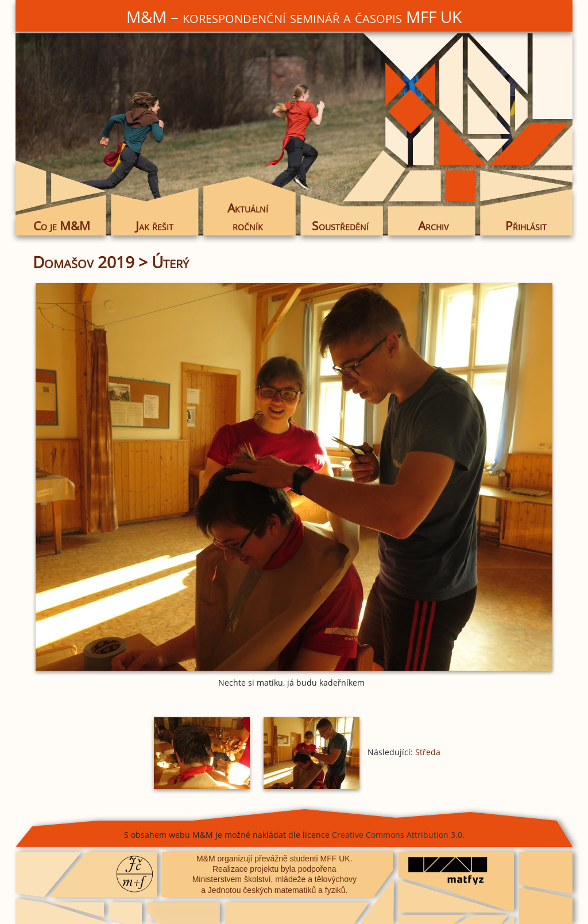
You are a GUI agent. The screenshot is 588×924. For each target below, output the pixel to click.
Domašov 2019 (84, 262)
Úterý (170, 262)
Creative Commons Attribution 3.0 (397, 835)
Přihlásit (526, 226)
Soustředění (340, 226)
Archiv (433, 226)
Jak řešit (154, 226)
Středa (428, 752)
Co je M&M (62, 226)
